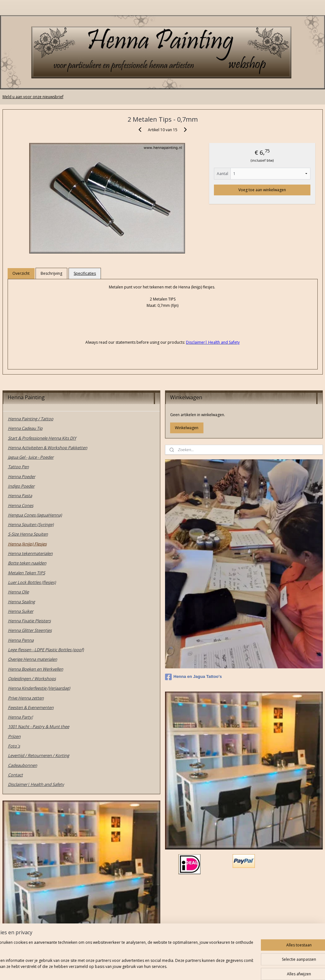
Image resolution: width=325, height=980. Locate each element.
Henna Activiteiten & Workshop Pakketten (48, 448)
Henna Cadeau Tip (25, 428)
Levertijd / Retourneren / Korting (39, 755)
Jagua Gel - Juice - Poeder (31, 457)
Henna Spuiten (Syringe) (31, 524)
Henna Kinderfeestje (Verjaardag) (39, 688)
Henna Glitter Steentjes (30, 630)
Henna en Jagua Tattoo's (193, 677)
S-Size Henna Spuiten (28, 534)
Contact (15, 775)
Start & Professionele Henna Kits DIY (42, 438)
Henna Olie (18, 592)
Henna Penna (21, 640)
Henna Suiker (21, 611)
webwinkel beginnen (177, 968)
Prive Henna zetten (26, 698)
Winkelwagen (187, 428)
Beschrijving (51, 273)
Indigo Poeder (21, 486)
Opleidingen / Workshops (32, 679)
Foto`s (14, 746)
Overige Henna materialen (33, 659)
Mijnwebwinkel (232, 968)
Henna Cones (21, 505)
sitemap (139, 968)
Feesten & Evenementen (31, 707)
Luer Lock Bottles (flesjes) (32, 582)
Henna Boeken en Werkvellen (36, 669)
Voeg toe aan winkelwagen (262, 190)
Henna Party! (20, 717)
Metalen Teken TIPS (27, 573)
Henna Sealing (21, 602)
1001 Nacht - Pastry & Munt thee (39, 727)
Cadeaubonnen (23, 765)
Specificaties (85, 273)
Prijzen (14, 736)
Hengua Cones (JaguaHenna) (35, 515)
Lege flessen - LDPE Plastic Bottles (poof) (46, 650)
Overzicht (21, 273)
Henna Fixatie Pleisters (29, 621)
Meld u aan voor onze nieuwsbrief (33, 97)
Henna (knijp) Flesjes (27, 544)
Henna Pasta (20, 496)
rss (153, 968)
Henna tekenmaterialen (30, 553)
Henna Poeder (22, 476)
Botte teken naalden (27, 563)
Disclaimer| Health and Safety (36, 784)
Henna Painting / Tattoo (31, 419)
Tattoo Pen (18, 467)
